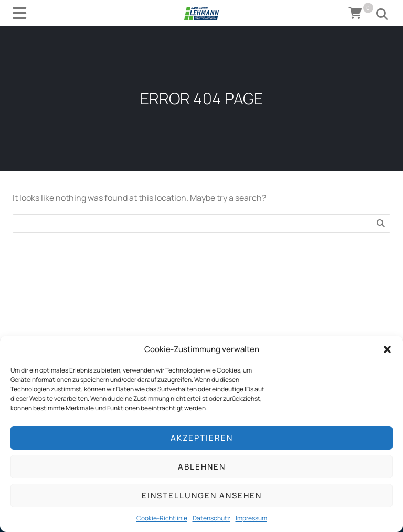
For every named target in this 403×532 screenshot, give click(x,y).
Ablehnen (202, 467)
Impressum (251, 518)
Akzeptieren (202, 438)
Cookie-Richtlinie (162, 518)
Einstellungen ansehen (202, 496)
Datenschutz (211, 518)
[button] (387, 349)
